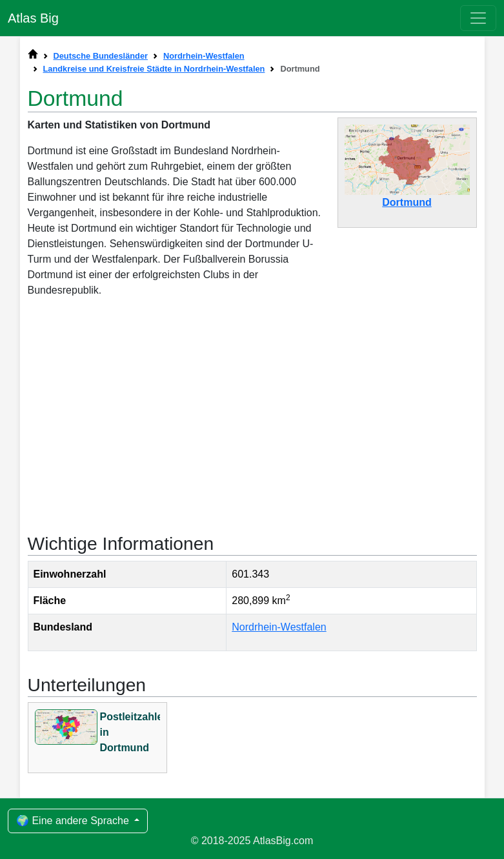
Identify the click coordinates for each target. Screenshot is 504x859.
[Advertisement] (252, 414)
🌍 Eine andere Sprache (74, 821)
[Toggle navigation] (478, 18)
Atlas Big (33, 18)
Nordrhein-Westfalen (279, 627)
